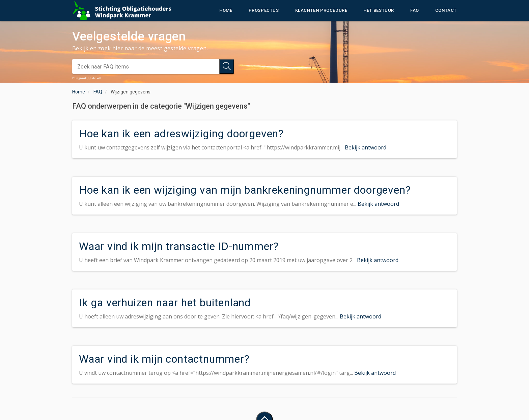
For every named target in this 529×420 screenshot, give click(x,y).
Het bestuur (379, 10)
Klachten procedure (321, 10)
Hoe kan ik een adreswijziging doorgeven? (181, 134)
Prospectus (264, 10)
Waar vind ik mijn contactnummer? (164, 359)
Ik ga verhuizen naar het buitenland (165, 303)
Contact (446, 10)
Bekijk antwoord (366, 147)
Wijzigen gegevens (131, 92)
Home (226, 10)
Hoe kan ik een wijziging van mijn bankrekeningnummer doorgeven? (245, 190)
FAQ (415, 10)
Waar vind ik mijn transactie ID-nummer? (179, 246)
